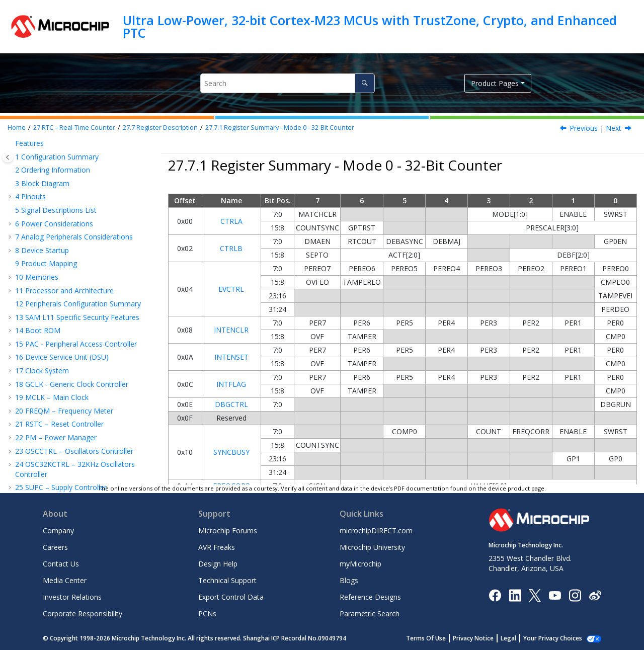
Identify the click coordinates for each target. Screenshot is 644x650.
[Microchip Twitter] (535, 594)
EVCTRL (231, 289)
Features (44, 166)
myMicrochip (360, 564)
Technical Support (227, 580)
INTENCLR (231, 330)
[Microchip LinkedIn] (515, 594)
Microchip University (372, 547)
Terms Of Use (437, 638)
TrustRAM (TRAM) (50, 445)
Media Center (65, 580)
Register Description (160, 128)
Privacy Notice (484, 638)
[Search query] (288, 83)
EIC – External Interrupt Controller (75, 409)
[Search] (365, 83)
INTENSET (231, 357)
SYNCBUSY (231, 452)
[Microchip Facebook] (495, 594)
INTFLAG (231, 384)
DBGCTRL (231, 404)
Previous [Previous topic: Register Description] (584, 128)
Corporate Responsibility (83, 614)
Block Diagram (54, 179)
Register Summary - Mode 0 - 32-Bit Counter (280, 128)
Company (58, 531)
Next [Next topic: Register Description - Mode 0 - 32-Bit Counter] (614, 128)
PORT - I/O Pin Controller (61, 459)
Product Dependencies (67, 206)
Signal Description (59, 192)
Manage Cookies (558, 638)
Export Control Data (231, 597)
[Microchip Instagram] (575, 594)
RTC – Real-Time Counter (74, 128)
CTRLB (231, 248)
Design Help (218, 564)
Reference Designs (370, 597)
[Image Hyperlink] (555, 595)
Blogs (349, 580)
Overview (45, 152)
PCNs (207, 614)
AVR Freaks (217, 547)
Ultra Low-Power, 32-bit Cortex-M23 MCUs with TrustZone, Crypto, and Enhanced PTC (370, 26)
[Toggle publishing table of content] (8, 157)
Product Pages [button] (495, 83)
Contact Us (61, 564)
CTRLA (231, 221)
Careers (55, 547)
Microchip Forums (228, 531)
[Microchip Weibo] (595, 595)
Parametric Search (370, 614)
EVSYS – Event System (56, 472)
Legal (519, 638)
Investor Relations (72, 597)
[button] (18, 152)
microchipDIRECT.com (376, 531)
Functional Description (66, 219)
